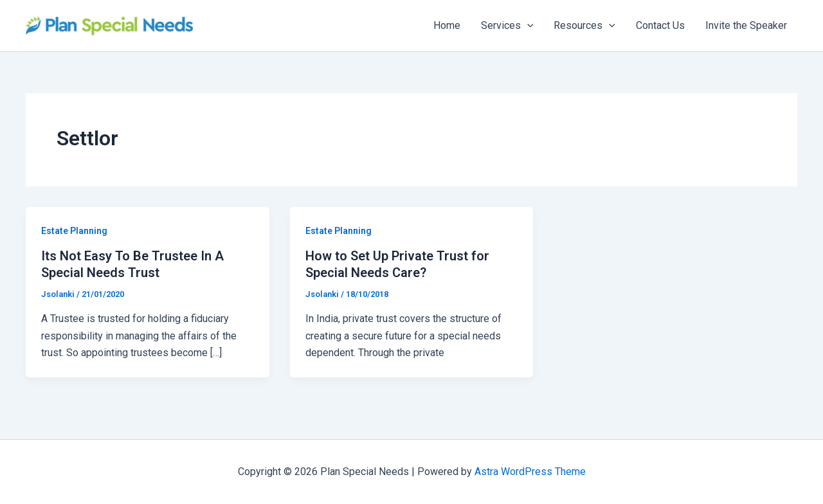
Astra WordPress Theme (530, 472)
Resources (584, 26)
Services (507, 26)
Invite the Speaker (746, 25)
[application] (527, 26)
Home (447, 25)
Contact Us (660, 25)
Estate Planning (74, 231)
